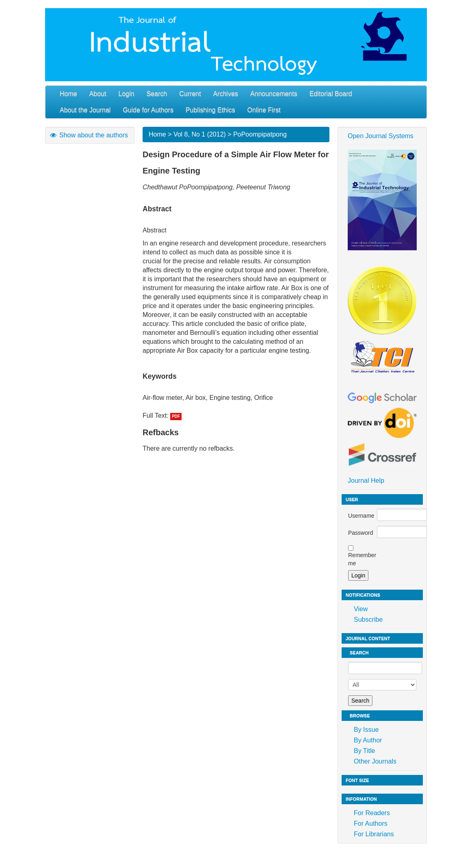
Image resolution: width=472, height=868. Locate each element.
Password (360, 533)
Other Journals (375, 761)
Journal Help (366, 481)
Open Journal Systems (381, 136)
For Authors (371, 824)
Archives (226, 94)
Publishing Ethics (210, 110)
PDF (176, 416)
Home (68, 94)
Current (190, 94)
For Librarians (374, 834)
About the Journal (85, 110)
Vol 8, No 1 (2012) (200, 134)
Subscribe (368, 620)
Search (157, 94)
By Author (368, 740)
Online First (264, 110)
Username (361, 516)
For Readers (372, 813)
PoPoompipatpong (260, 134)
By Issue (366, 730)
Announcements (274, 94)
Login (127, 94)
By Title (364, 751)
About (98, 94)
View (361, 609)
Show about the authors (89, 135)
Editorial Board (331, 94)
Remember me (362, 559)
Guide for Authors (148, 110)
